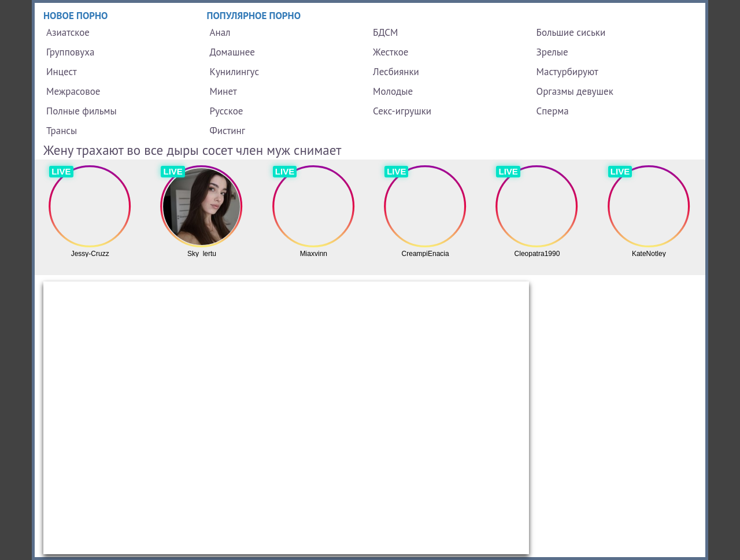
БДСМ (386, 32)
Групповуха (70, 52)
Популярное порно (254, 16)
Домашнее (232, 52)
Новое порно (76, 16)
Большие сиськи (571, 32)
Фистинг (227, 131)
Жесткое (391, 52)
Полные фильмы (82, 111)
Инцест (62, 72)
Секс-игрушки (402, 111)
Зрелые (552, 52)
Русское (227, 111)
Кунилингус (235, 72)
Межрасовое (73, 91)
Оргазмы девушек (575, 91)
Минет (223, 91)
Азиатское (68, 32)
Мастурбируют (567, 72)
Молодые (393, 91)
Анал (220, 32)
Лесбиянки (396, 72)
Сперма (553, 111)
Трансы (62, 131)
